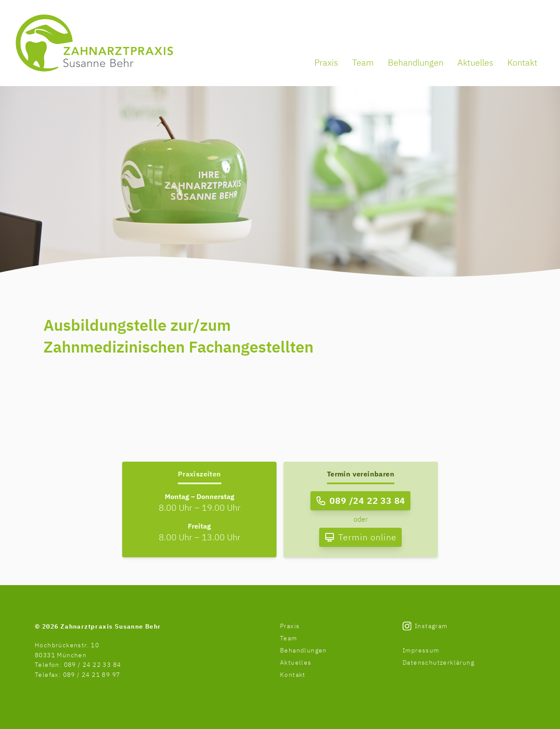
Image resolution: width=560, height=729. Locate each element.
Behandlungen (416, 62)
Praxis (326, 62)
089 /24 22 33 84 (367, 501)
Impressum (421, 650)
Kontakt (522, 62)
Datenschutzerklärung (438, 662)
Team (363, 62)
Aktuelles (475, 62)
